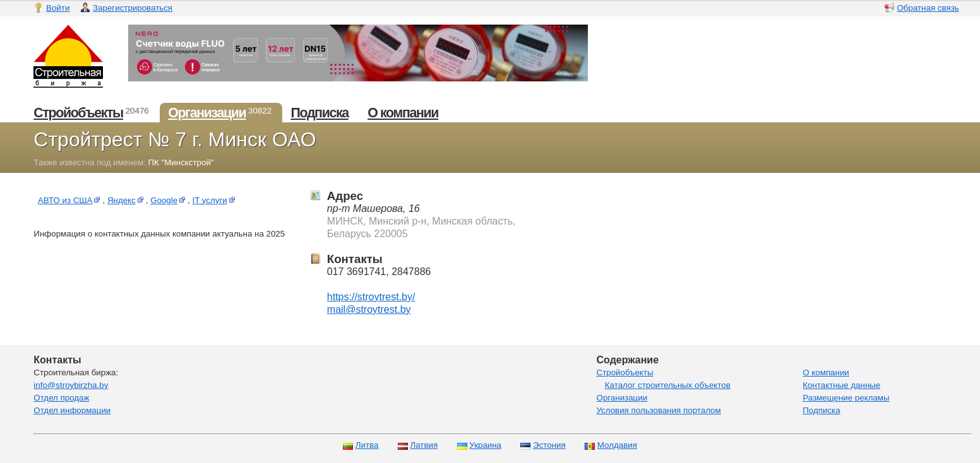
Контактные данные (841, 385)
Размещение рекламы (846, 398)
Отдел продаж (61, 398)
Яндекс (127, 200)
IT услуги (215, 200)
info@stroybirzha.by (71, 385)
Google (169, 200)
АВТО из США (70, 200)
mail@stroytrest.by (369, 309)
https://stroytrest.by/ (371, 297)
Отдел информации (72, 410)
